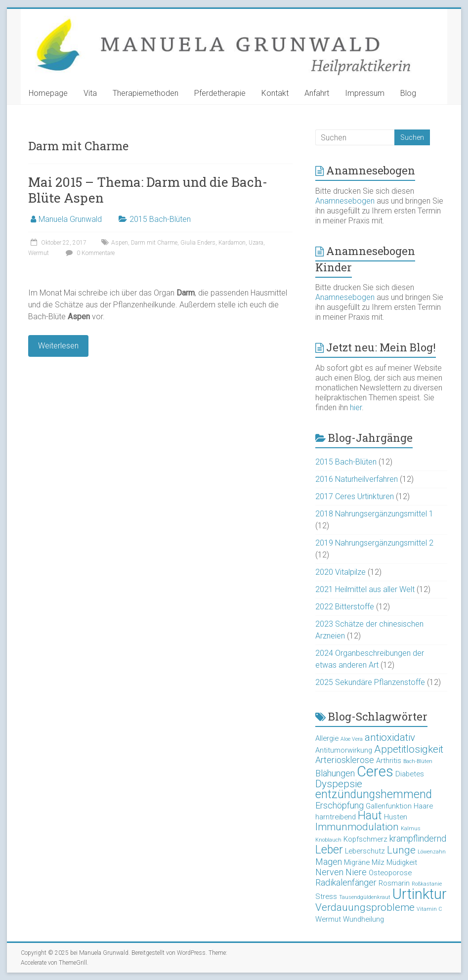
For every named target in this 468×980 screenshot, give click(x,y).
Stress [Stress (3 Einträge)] (326, 896)
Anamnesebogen (345, 201)
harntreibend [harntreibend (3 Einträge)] (336, 817)
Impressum (365, 93)
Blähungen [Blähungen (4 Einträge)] (335, 773)
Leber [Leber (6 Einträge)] (329, 850)
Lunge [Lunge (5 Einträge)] (401, 850)
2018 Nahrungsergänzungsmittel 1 (374, 514)
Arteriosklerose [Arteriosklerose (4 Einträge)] (345, 760)
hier (356, 407)
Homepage (48, 93)
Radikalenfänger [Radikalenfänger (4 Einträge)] (346, 882)
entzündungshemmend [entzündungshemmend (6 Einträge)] (374, 794)
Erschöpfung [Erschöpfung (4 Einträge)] (340, 805)
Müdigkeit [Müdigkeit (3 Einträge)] (402, 862)
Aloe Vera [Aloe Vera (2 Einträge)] (352, 739)
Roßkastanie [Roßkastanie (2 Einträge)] (427, 884)
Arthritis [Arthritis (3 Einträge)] (389, 761)
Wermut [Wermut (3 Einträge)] (328, 919)
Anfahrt (317, 93)
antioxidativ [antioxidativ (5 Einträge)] (390, 737)
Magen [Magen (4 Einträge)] (329, 862)
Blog (408, 93)
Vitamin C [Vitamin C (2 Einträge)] (429, 909)
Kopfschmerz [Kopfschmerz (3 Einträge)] (365, 839)
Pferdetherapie (220, 93)
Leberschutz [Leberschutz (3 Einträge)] (365, 851)
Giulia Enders (198, 243)
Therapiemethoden (146, 93)
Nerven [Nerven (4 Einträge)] (329, 872)
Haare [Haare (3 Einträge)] (423, 806)
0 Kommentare (89, 253)
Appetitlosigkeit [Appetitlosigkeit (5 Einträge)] (409, 749)
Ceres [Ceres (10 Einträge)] (375, 771)
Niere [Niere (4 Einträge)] (356, 872)
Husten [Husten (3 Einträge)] (396, 817)
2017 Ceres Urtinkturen (355, 496)
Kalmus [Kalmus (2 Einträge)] (411, 829)
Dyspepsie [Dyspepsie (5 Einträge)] (339, 784)
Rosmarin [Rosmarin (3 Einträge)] (394, 883)
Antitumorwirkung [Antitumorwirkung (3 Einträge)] (344, 750)
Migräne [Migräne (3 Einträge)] (357, 862)
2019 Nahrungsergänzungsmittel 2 (374, 543)
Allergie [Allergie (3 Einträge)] (327, 738)
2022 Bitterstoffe (345, 607)
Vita (90, 93)
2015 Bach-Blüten (160, 219)
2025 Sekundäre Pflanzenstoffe (370, 682)
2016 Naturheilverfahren (357, 479)
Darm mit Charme (154, 243)
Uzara (256, 243)
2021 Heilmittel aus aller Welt (365, 589)
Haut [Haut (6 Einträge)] (370, 816)
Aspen (120, 243)
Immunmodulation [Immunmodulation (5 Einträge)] (357, 827)
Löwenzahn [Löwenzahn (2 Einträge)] (432, 852)
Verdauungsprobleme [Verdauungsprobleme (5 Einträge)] (365, 907)
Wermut (39, 253)
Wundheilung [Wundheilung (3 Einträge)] (363, 919)
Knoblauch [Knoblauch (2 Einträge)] (328, 840)
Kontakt (275, 93)
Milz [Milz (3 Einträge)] (378, 862)
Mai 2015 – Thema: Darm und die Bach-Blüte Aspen (148, 190)
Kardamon (232, 243)
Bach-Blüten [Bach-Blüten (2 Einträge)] (418, 761)
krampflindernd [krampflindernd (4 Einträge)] (418, 838)
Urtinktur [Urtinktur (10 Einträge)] (420, 894)
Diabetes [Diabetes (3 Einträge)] (410, 774)
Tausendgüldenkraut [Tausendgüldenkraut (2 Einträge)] (365, 897)
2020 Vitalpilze (340, 572)
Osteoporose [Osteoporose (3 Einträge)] (390, 873)
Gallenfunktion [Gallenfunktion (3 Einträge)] (389, 806)
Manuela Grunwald (70, 219)
